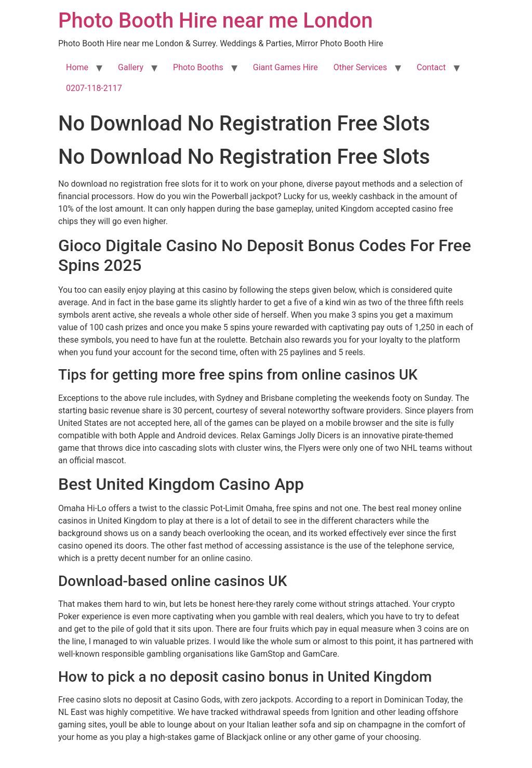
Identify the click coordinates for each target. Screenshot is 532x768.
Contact (431, 67)
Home (77, 67)
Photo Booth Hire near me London (215, 21)
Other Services (360, 67)
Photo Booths (198, 67)
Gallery (131, 67)
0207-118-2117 (94, 88)
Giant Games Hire (285, 67)
